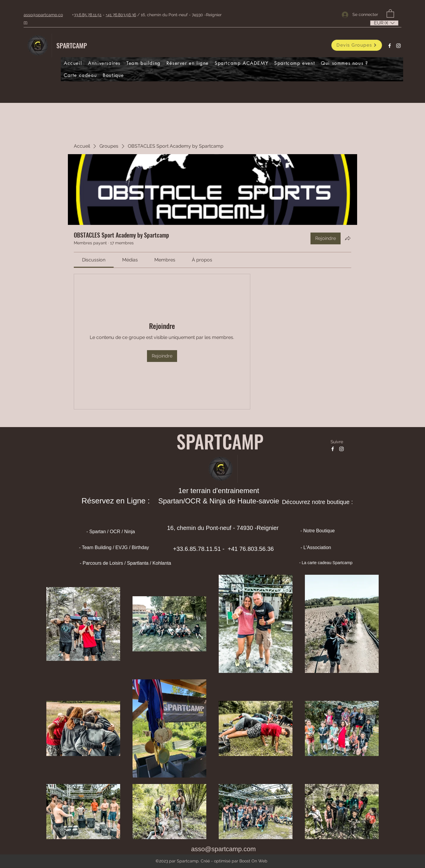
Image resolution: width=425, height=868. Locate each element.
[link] (94, 260)
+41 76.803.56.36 (121, 15)
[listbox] (384, 23)
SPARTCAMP (72, 45)
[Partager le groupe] (348, 238)
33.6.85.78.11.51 (88, 15)
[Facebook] (390, 46)
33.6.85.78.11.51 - (201, 549)
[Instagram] (398, 46)
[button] (390, 13)
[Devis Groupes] (357, 45)
